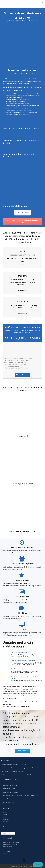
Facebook (5, 824)
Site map (5, 853)
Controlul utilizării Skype (19, 653)
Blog (4, 826)
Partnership (6, 819)
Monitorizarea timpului (9, 789)
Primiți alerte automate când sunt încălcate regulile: (25, 678)
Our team (5, 813)
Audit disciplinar (23, 580)
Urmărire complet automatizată (23, 547)
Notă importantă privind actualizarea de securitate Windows (18, 775)
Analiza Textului (7, 799)
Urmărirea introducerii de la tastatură (23, 661)
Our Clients (6, 822)
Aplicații (23, 629)
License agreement (8, 849)
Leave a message (7, 847)
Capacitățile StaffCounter (10, 785)
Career (4, 817)
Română (4, 833)
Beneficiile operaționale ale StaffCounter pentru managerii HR (20, 796)
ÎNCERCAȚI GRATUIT (23, 751)
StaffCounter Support (12, 844)
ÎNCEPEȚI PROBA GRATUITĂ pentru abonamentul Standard (22, 221)
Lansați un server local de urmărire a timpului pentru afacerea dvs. (20, 768)
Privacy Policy (6, 851)
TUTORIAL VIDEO (22, 213)
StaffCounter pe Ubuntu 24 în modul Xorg (13, 771)
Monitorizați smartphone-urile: (21, 669)
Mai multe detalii (23, 375)
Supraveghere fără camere (10, 792)
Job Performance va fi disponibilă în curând (13, 764)
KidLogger (30, 696)
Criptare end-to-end (8, 802)
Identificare (22, 613)
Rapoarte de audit (23, 597)
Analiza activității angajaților (23, 564)
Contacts (5, 815)
